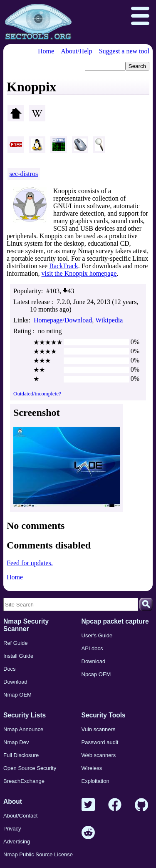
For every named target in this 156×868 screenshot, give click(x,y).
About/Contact (20, 816)
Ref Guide (16, 643)
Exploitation (95, 781)
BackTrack (64, 266)
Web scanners (99, 755)
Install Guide (18, 656)
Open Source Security (30, 768)
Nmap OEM (17, 695)
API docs (92, 648)
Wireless (92, 768)
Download (15, 682)
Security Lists (25, 715)
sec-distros (24, 174)
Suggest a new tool (124, 51)
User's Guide (97, 635)
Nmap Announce (23, 729)
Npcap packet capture (115, 621)
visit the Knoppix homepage (79, 273)
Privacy (12, 829)
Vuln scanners (99, 729)
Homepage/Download (63, 320)
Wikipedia (109, 320)
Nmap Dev (16, 742)
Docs (10, 669)
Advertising (17, 842)
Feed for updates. (30, 563)
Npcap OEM (96, 674)
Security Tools (104, 715)
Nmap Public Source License (38, 854)
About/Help (77, 51)
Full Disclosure (21, 755)
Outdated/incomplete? (37, 394)
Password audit (100, 742)
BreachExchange (24, 781)
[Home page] (38, 22)
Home (46, 51)
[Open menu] (140, 17)
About (13, 801)
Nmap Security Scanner (26, 625)
